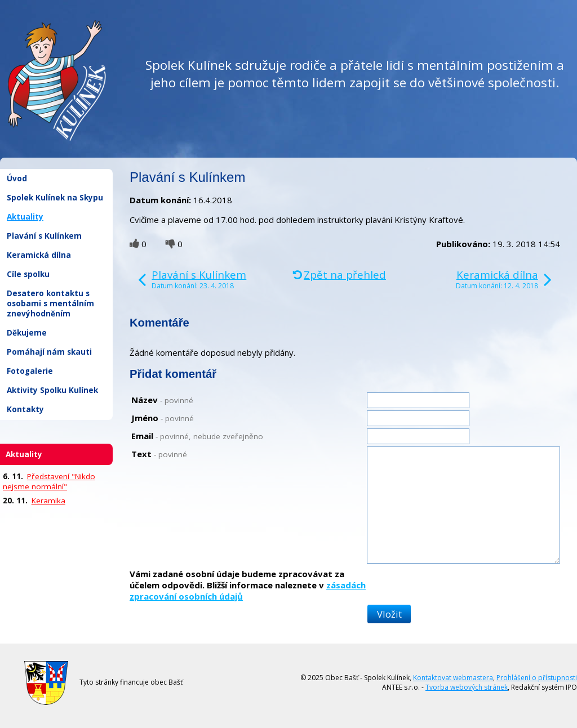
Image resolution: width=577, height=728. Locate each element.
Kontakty (25, 409)
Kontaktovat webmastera (453, 678)
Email (197, 436)
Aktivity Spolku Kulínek (52, 390)
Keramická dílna (39, 255)
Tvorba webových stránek (467, 687)
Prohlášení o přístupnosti (537, 678)
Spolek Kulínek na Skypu (55, 198)
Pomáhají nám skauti (49, 352)
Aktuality (25, 217)
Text (159, 454)
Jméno (163, 418)
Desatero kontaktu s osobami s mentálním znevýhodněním (50, 303)
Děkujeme (27, 333)
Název (162, 400)
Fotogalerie (30, 371)
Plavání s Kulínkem (44, 236)
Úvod (17, 178)
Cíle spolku (28, 274)
